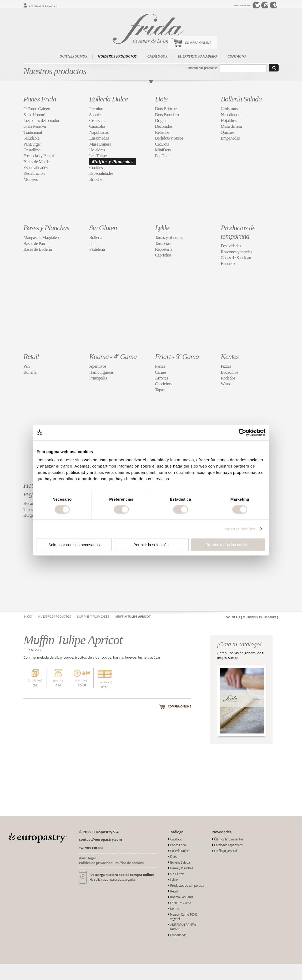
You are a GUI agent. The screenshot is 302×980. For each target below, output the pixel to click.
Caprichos (163, 255)
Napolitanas (99, 132)
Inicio (28, 616)
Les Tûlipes (99, 156)
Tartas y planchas (169, 237)
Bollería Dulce (108, 99)
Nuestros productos (117, 56)
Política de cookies (129, 863)
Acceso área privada (42, 6)
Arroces (161, 378)
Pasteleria (97, 249)
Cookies (96, 168)
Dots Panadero (167, 115)
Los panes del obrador (41, 120)
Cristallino (32, 150)
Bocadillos (229, 372)
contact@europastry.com (100, 839)
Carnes (161, 372)
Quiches (227, 132)
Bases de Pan (34, 243)
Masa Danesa (100, 144)
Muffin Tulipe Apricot (133, 616)
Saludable (31, 138)
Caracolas (97, 126)
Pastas (160, 366)
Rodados (228, 378)
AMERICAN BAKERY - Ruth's (184, 927)
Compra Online (198, 43)
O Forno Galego (37, 109)
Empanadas (230, 138)
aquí (106, 879)
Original (162, 120)
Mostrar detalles (240, 529)
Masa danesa (231, 126)
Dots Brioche (166, 109)
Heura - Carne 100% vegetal (184, 917)
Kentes (230, 356)
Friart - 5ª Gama (177, 356)
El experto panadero (197, 56)
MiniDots (163, 150)
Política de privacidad (96, 863)
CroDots (162, 144)
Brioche (96, 179)
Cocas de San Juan (236, 258)
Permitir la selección (151, 545)
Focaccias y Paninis (39, 156)
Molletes (31, 179)
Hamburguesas (101, 372)
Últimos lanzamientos (229, 839)
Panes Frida (40, 99)
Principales (98, 378)
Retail (31, 356)
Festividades (231, 246)
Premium (97, 109)
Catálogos (157, 56)
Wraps (226, 384)
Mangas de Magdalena (42, 237)
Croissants (98, 120)
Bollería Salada (241, 99)
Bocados (31, 503)
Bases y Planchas (46, 228)
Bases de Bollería (37, 249)
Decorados (164, 126)
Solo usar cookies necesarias (74, 545)
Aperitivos (98, 366)
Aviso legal (87, 858)
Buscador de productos (202, 68)
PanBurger (32, 144)
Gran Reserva (35, 126)
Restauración (34, 173)
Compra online (179, 706)
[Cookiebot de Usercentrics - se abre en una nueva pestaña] (242, 432)
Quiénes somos (73, 56)
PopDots (162, 156)
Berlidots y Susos (169, 138)
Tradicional (33, 132)
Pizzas (226, 366)
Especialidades (36, 168)
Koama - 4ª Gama (113, 356)
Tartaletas (163, 243)
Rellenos (162, 132)
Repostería (164, 249)
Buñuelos (228, 263)
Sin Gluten (103, 228)
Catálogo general (225, 851)
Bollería (96, 237)
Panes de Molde (36, 162)
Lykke (162, 228)
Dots (161, 99)
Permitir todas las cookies (228, 545)
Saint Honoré (34, 115)
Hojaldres (97, 150)
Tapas (160, 390)
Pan (92, 243)
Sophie (95, 115)
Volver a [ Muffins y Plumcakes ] (252, 617)
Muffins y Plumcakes (113, 162)
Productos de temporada (238, 232)
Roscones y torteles (236, 252)
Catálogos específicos (228, 845)
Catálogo (176, 839)
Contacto (236, 56)
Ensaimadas (99, 138)
